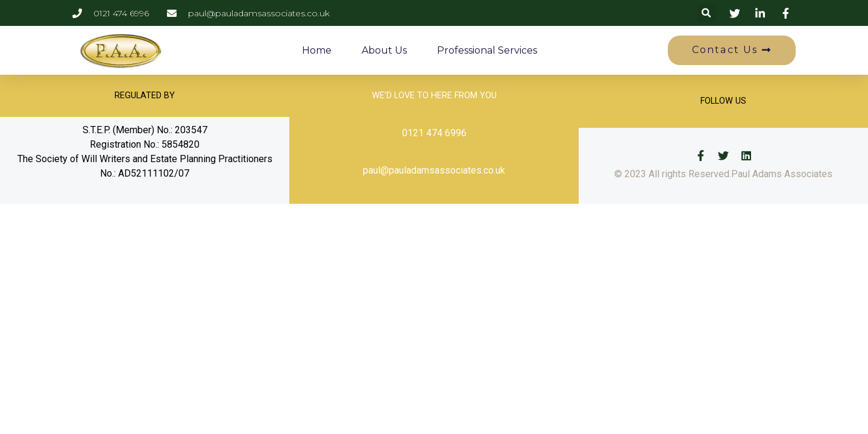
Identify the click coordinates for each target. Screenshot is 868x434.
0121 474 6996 (434, 133)
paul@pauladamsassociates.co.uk (434, 170)
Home (317, 50)
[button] (707, 13)
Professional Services (487, 50)
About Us (384, 50)
